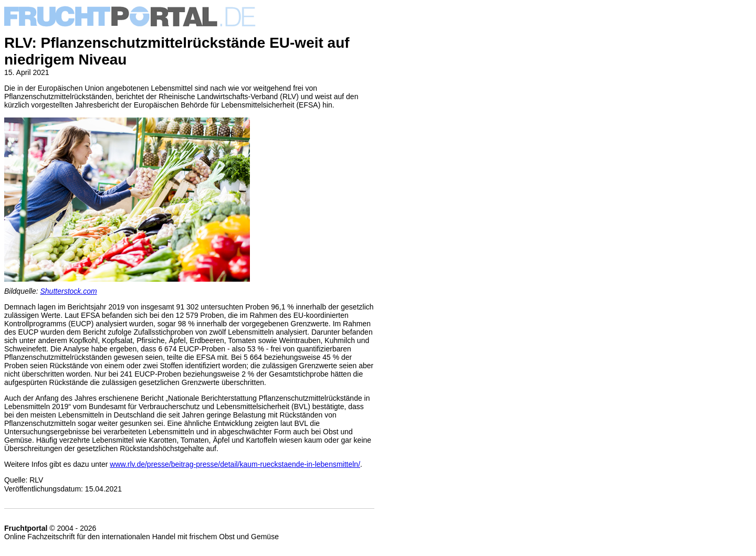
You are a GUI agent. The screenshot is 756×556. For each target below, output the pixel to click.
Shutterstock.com (69, 291)
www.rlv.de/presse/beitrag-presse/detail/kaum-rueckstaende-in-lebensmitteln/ (235, 464)
